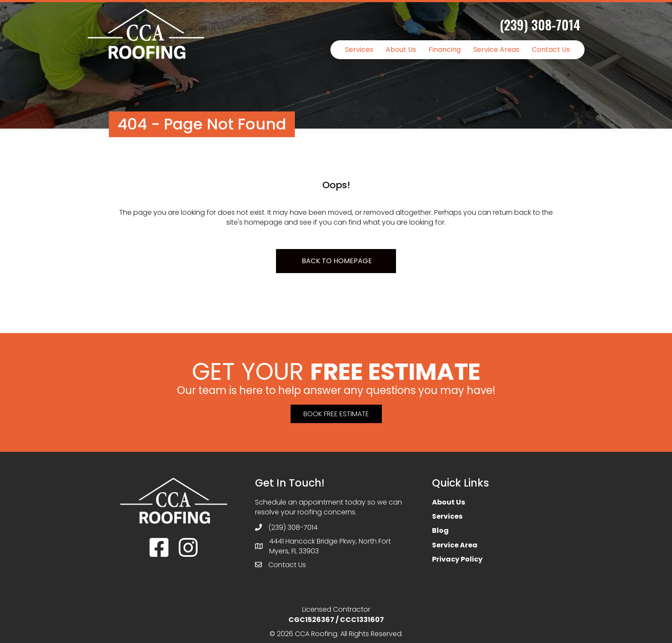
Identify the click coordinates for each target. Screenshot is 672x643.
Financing (445, 50)
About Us (401, 50)
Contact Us (551, 50)
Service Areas (496, 50)
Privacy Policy (457, 559)
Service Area (455, 545)
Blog (440, 530)
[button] (336, 414)
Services (359, 50)
